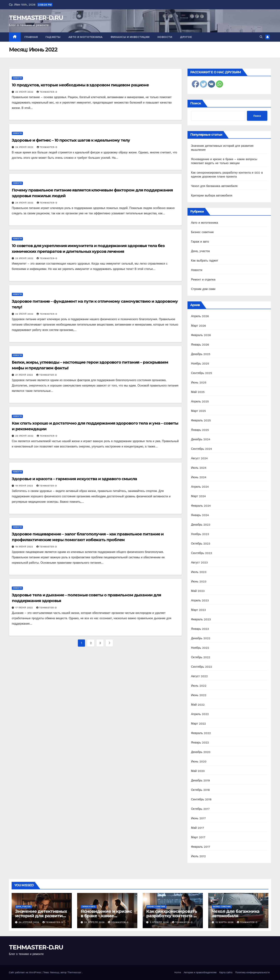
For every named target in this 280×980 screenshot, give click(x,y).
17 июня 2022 (25, 608)
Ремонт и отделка (203, 280)
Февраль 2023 (201, 619)
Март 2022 (198, 724)
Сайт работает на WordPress (25, 972)
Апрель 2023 (200, 600)
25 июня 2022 (25, 92)
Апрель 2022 (200, 714)
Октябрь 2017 (200, 809)
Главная (31, 37)
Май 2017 (198, 828)
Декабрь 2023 (201, 525)
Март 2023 (198, 610)
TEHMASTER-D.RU (36, 18)
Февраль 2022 (201, 733)
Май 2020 (198, 771)
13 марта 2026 (225, 922)
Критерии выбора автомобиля (212, 195)
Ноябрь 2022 (200, 648)
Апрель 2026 (200, 316)
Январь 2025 (200, 430)
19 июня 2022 (25, 486)
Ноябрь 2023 (200, 534)
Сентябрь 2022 (202, 667)
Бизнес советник (202, 232)
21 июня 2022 (25, 375)
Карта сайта (226, 972)
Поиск (196, 103)
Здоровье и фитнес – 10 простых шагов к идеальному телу (71, 140)
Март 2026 (199, 326)
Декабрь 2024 (201, 439)
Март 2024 (198, 496)
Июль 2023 (199, 572)
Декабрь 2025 (201, 354)
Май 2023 (198, 591)
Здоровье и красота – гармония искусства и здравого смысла (74, 479)
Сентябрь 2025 (202, 373)
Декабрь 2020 (201, 752)
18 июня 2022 (25, 547)
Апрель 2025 (200, 401)
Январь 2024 (200, 515)
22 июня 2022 (25, 314)
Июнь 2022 (199, 695)
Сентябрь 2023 (202, 553)
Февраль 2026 (201, 335)
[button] (261, 37)
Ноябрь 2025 (200, 364)
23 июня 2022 (25, 258)
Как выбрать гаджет (205, 261)
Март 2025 (198, 411)
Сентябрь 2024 (202, 449)
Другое (186, 37)
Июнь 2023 (199, 581)
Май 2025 (198, 392)
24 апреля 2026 (29, 922)
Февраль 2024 (201, 506)
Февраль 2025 (201, 420)
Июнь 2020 (199, 761)
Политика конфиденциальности (252, 972)
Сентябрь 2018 (201, 799)
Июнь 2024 (199, 477)
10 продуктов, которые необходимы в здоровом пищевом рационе (80, 85)
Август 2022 (199, 676)
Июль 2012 (198, 856)
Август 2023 (199, 562)
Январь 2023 (200, 629)
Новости (165, 37)
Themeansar (74, 972)
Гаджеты (53, 37)
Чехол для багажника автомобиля (214, 186)
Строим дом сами (203, 289)
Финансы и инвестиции (130, 37)
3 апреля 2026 (160, 922)
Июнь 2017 (198, 818)
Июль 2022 (199, 686)
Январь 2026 (200, 345)
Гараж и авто (200, 242)
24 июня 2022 (25, 147)
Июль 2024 (199, 468)
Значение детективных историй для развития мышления (41, 916)
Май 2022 (198, 705)
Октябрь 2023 (201, 544)
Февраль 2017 (201, 847)
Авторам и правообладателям (200, 972)
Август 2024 (199, 458)
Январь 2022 (200, 743)
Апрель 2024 (200, 487)
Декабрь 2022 (201, 638)
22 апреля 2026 (95, 922)
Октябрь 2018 (200, 790)
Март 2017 (198, 837)
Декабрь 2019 (201, 780)
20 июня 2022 (25, 436)
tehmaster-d (47, 92)
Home (178, 972)
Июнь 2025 (199, 382)
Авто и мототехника (86, 37)
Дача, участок (200, 251)
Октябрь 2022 (201, 657)
